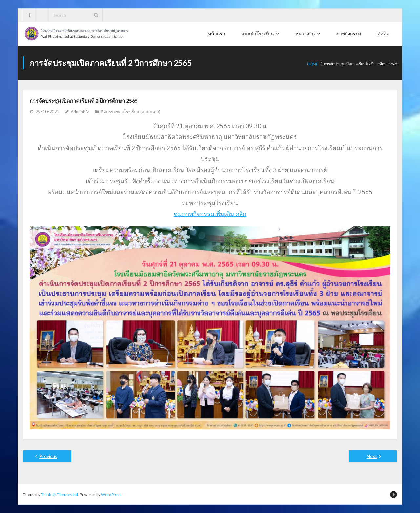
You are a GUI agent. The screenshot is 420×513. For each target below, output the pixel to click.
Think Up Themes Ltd (60, 494)
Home (313, 64)
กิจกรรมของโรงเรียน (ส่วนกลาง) (131, 112)
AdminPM (80, 112)
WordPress (111, 494)
